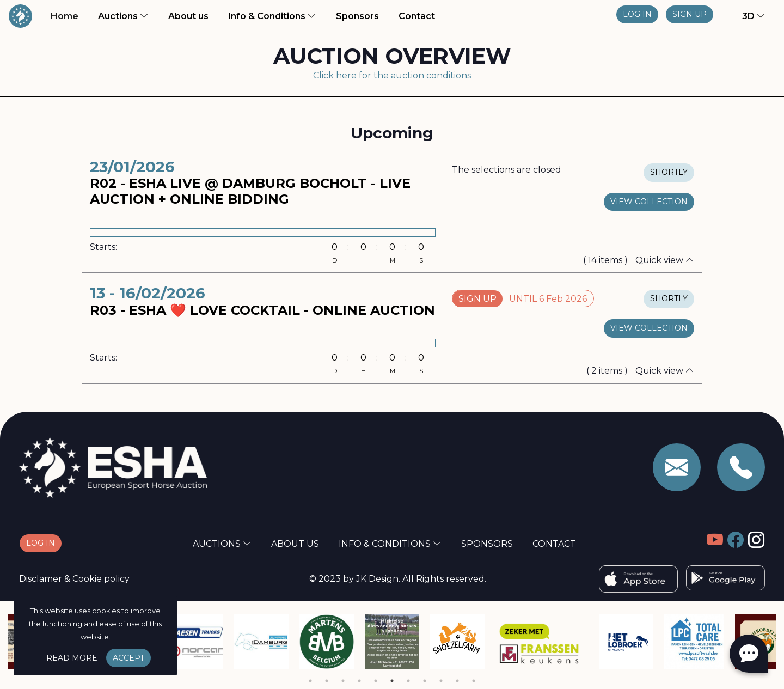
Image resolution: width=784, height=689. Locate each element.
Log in (637, 14)
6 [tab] (392, 681)
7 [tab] (408, 681)
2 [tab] (327, 681)
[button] (747, 16)
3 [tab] (343, 681)
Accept (128, 658)
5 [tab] (376, 681)
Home (67, 15)
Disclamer (41, 579)
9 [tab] (441, 681)
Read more (72, 658)
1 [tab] (310, 681)
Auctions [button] (123, 16)
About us (191, 15)
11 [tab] (474, 681)
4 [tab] (359, 681)
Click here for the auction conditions (392, 75)
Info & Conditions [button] (272, 16)
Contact (417, 16)
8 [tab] (425, 681)
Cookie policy (101, 579)
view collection (649, 202)
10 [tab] (457, 681)
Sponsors (357, 16)
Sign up (690, 14)
